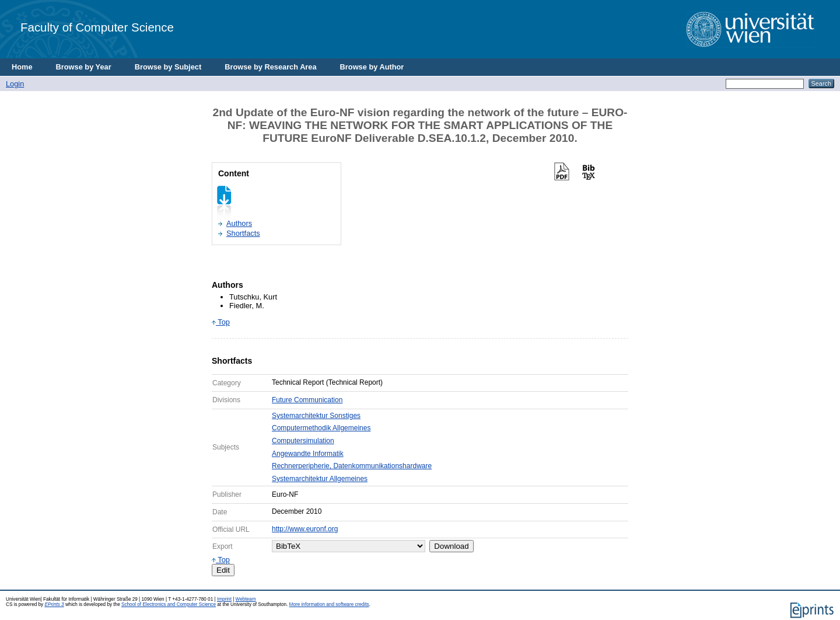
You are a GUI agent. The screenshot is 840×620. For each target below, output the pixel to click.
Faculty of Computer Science (97, 27)
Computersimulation (303, 441)
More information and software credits (329, 605)
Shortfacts (243, 233)
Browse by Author (372, 67)
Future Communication (307, 400)
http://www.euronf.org (305, 529)
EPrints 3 (54, 605)
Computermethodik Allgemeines (321, 428)
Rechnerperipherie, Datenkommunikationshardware (352, 466)
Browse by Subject (168, 67)
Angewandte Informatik (308, 454)
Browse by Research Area (270, 67)
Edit (223, 570)
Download (451, 546)
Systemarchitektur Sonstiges (316, 416)
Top (221, 322)
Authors (239, 223)
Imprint (224, 599)
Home (22, 67)
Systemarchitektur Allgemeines (320, 479)
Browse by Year (84, 67)
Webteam (246, 599)
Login (15, 84)
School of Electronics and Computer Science (169, 605)
